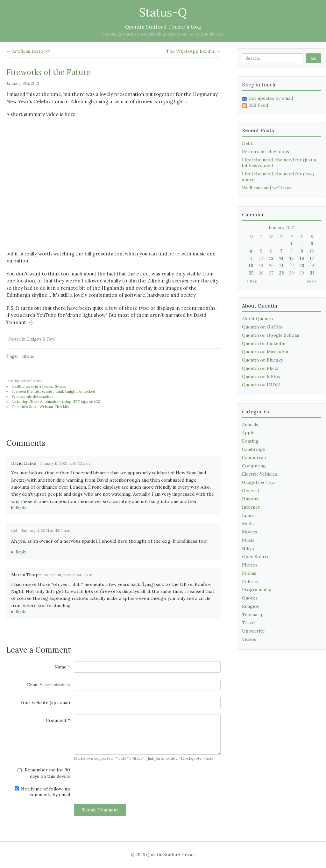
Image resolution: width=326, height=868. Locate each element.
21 (281, 266)
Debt (247, 143)
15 (291, 258)
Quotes (250, 598)
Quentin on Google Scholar (271, 335)
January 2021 (282, 227)
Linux (248, 515)
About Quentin (257, 319)
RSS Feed (255, 105)
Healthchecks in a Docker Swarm (39, 386)
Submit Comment (100, 810)
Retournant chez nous (266, 152)
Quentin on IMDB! (261, 385)
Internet (251, 507)
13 (271, 258)
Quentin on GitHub (262, 327)
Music (248, 540)
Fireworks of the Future (48, 72)
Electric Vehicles (260, 474)
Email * (49, 685)
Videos (249, 639)
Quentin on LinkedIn (264, 343)
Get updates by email (267, 98)
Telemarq (252, 614)
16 (302, 258)
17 (312, 258)
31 (312, 273)
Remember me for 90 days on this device (44, 773)
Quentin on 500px (261, 376)
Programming (257, 590)
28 (281, 273)
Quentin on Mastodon (265, 352)
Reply (21, 508)
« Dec (252, 281)
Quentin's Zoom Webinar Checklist (41, 407)
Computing (254, 466)
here (174, 254)
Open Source (256, 557)
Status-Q (163, 12)
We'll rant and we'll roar (267, 188)
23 (302, 266)
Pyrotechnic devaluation (32, 397)
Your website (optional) (45, 702)
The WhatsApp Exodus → (193, 51)
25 (251, 273)
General (250, 491)
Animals (250, 424)
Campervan (254, 458)
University (253, 631)
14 (281, 258)
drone (28, 356)
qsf (14, 530)
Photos (250, 565)
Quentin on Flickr (261, 368)
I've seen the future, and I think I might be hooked (53, 391)
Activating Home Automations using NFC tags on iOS (56, 402)
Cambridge (254, 449)
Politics (250, 581)
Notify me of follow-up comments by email (42, 792)
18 (251, 266)
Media (248, 524)
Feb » (312, 281)
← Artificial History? (28, 51)
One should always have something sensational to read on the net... (163, 34)
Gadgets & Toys (41, 339)
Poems (249, 573)
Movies (250, 532)
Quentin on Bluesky (262, 360)
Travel (249, 623)
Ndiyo (248, 548)
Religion (251, 606)
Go (313, 58)
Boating (250, 441)
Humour (251, 499)
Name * (62, 667)
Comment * (58, 720)
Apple (248, 433)
